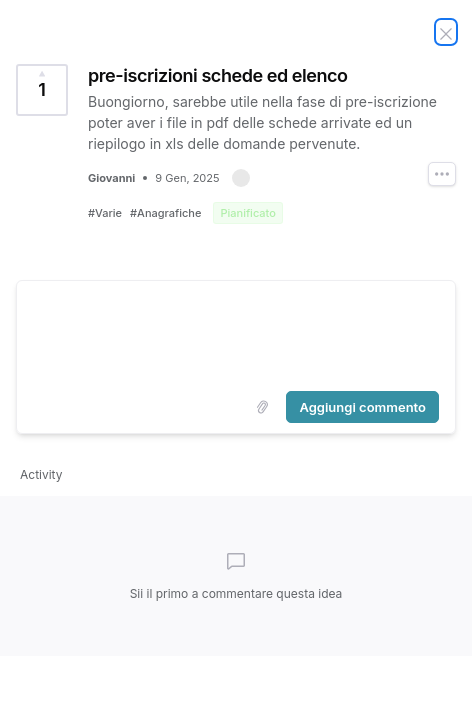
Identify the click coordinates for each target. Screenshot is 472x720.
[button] (241, 178)
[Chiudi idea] (446, 32)
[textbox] (236, 332)
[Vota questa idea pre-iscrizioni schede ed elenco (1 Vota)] (42, 90)
